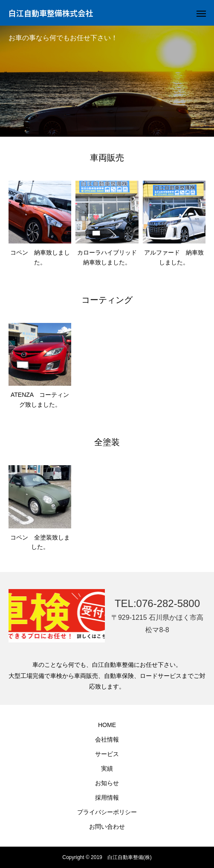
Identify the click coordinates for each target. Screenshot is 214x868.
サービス (107, 754)
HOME (107, 725)
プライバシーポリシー (107, 812)
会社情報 (107, 739)
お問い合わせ (107, 827)
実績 (107, 768)
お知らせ (107, 783)
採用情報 (107, 798)
